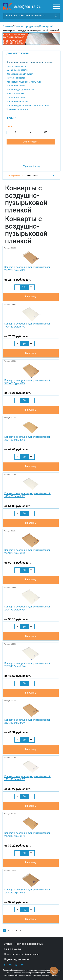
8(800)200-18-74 (27, 7)
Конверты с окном (16, 86)
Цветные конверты (16, 66)
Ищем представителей (17, 959)
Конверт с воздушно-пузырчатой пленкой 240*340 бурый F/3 (27, 834)
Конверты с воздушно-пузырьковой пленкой (30, 62)
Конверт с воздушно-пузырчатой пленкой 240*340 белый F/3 (27, 778)
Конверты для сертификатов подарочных (28, 105)
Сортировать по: (15, 175)
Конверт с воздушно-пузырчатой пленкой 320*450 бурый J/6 (27, 438)
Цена (9, 126)
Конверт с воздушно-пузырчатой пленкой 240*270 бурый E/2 (27, 891)
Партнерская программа (29, 944)
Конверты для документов (20, 90)
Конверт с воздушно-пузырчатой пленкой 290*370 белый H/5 (27, 608)
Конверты (46, 26)
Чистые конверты (16, 78)
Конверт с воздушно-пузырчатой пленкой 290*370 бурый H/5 (27, 552)
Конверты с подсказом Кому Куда (24, 82)
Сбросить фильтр (32, 166)
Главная (8, 26)
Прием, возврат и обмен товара (22, 954)
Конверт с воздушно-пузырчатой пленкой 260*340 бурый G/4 (27, 721)
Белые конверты (15, 94)
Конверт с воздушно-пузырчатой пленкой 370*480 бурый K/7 (27, 382)
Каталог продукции (26, 26)
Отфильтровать (31, 142)
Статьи (8, 944)
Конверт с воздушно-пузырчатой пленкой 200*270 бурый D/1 (27, 269)
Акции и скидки (13, 949)
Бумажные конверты (17, 70)
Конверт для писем (16, 98)
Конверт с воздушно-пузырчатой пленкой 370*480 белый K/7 (27, 325)
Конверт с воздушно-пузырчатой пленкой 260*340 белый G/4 (27, 665)
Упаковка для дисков (18, 109)
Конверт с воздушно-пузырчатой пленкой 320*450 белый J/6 (27, 495)
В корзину (31, 297)
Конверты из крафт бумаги (20, 74)
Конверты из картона (17, 101)
